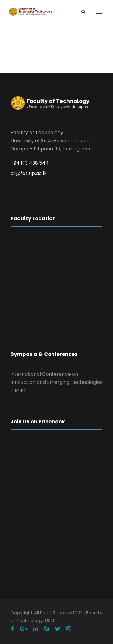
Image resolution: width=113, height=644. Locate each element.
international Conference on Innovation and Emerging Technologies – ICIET (56, 382)
